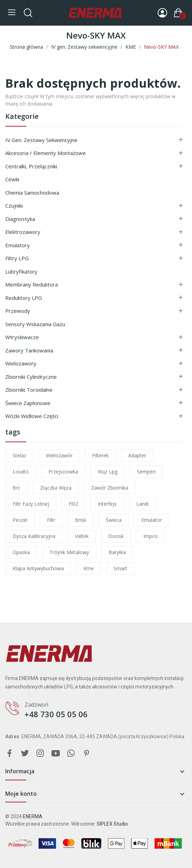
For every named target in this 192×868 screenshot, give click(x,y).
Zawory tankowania (29, 350)
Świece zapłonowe (28, 403)
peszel (20, 520)
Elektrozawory (23, 232)
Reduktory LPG (24, 298)
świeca (114, 520)
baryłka (117, 552)
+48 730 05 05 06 (56, 714)
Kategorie (22, 117)
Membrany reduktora (32, 284)
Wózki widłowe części (32, 416)
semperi (146, 472)
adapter (137, 455)
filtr (51, 520)
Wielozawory (21, 363)
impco (150, 536)
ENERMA (33, 816)
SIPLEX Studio (112, 824)
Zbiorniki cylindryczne (31, 377)
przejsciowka (63, 472)
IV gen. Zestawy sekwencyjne (41, 140)
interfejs (107, 504)
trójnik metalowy (69, 552)
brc (16, 488)
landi (142, 504)
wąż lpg (108, 472)
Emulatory (18, 245)
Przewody (18, 311)
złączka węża (56, 488)
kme (89, 568)
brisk (81, 520)
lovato (21, 472)
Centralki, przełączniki (31, 166)
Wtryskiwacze (22, 337)
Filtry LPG (17, 258)
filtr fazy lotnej (31, 504)
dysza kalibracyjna (34, 536)
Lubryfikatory (21, 271)
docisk (116, 536)
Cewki (12, 179)
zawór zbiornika (110, 488)
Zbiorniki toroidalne (29, 390)
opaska (21, 552)
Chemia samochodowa (32, 193)
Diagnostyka (20, 219)
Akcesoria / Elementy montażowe (46, 153)
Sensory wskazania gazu (35, 324)
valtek (82, 536)
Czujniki (14, 206)
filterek (100, 455)
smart (120, 568)
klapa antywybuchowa (38, 568)
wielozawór (59, 455)
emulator (152, 520)
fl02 (73, 504)
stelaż (19, 455)
